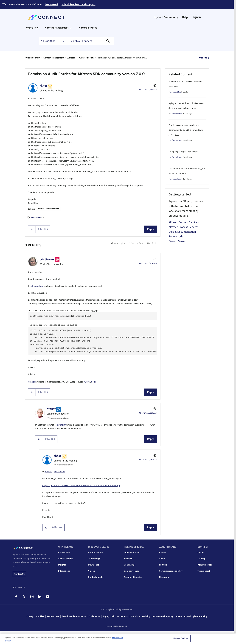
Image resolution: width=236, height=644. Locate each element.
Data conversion (132, 571)
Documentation (205, 565)
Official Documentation (182, 232)
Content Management (54, 58)
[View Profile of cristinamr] (47, 259)
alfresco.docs (37, 286)
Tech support (204, 571)
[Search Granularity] (53, 41)
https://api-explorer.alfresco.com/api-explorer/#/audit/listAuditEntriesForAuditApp (81, 486)
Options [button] (203, 58)
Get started (51, 4)
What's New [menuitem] (32, 28)
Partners (163, 565)
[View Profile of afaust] (51, 409)
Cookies (40, 616)
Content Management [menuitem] (57, 28)
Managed (128, 559)
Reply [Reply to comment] (150, 392)
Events (201, 553)
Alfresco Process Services (183, 227)
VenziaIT (32, 382)
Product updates (96, 577)
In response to (60, 418)
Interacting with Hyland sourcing (192, 616)
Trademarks (94, 616)
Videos (91, 571)
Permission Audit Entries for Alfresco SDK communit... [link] (122, 58)
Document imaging (133, 577)
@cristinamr (60, 425)
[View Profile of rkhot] (43, 86)
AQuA (86, 382)
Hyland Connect (32, 58)
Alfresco (71, 58)
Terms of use (53, 616)
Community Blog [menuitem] (88, 28)
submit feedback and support (78, 4)
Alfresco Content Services (48, 209)
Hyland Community (166, 17)
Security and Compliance (74, 616)
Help (185, 17)
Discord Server (177, 241)
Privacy (30, 616)
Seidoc (94, 382)
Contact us (19, 574)
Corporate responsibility (171, 571)
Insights (62, 565)
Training (201, 559)
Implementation (132, 553)
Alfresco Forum (86, 58)
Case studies (64, 553)
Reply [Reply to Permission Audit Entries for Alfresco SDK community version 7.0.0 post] (150, 229)
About (162, 559)
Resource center (96, 553)
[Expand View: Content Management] (71, 28)
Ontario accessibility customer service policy (152, 616)
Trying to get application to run (183, 152)
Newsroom (164, 577)
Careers (163, 553)
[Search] (90, 41)
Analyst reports (65, 559)
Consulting (129, 565)
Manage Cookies (181, 640)
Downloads (94, 565)
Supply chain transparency (115, 616)
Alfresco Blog (176, 92)
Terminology (94, 559)
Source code (176, 236)
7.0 (37, 218)
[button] (32, 229)
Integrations (64, 571)
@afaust (49, 472)
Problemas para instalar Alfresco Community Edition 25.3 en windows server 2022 (186, 130)
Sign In (197, 17)
